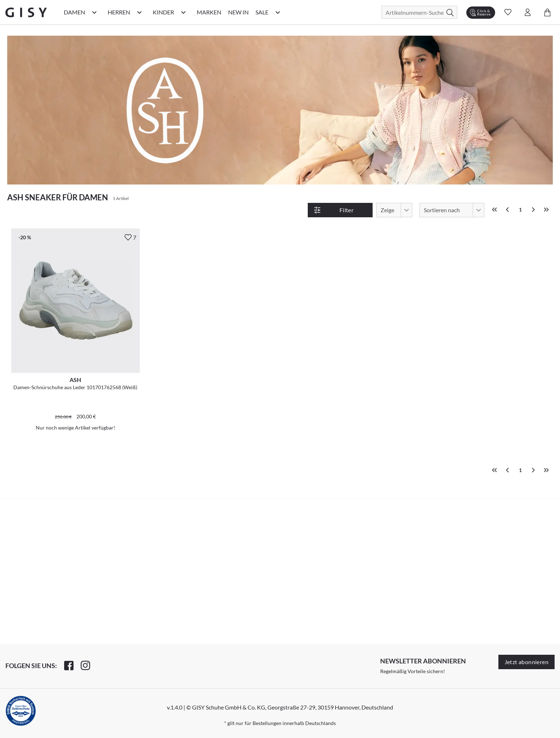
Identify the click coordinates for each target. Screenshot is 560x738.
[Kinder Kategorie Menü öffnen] (183, 12)
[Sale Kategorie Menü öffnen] (278, 12)
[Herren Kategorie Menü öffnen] (139, 12)
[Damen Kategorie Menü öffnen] (94, 12)
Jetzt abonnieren (526, 662)
